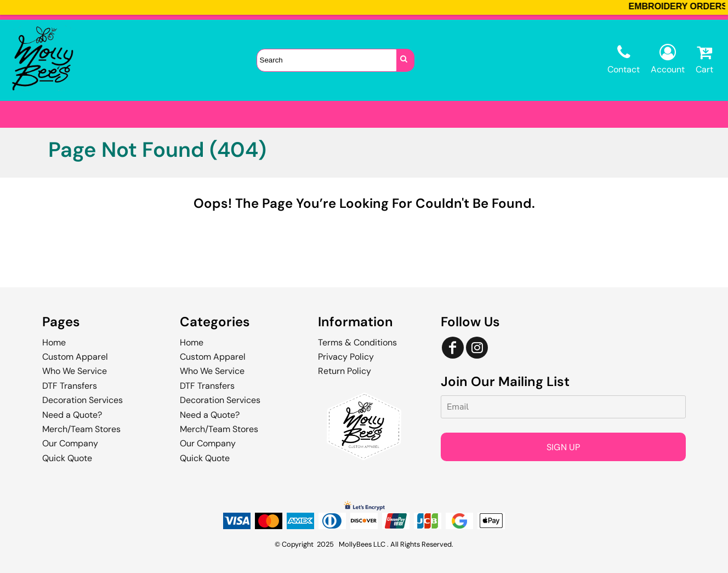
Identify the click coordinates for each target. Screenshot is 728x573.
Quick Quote (67, 458)
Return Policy (345, 371)
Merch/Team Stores (81, 429)
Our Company (70, 443)
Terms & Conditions (357, 342)
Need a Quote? (72, 415)
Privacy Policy (346, 357)
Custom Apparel (75, 357)
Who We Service (75, 371)
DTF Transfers (70, 386)
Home (54, 342)
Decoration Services (83, 400)
